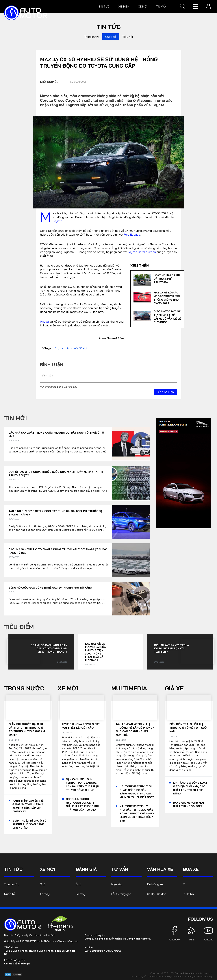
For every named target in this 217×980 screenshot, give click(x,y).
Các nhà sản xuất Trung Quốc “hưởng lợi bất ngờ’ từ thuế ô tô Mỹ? (56, 434)
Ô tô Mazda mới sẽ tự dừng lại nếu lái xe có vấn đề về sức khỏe (167, 317)
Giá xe (174, 688)
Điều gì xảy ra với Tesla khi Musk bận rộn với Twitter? (171, 648)
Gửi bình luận (165, 392)
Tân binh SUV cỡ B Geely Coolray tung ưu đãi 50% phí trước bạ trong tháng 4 (56, 513)
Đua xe (191, 869)
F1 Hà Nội (189, 894)
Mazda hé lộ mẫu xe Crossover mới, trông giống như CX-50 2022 (167, 298)
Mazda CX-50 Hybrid (79, 348)
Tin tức (104, 6)
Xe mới (143, 6)
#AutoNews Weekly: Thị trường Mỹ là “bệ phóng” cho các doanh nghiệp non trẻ (135, 730)
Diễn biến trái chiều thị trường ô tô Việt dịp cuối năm (188, 728)
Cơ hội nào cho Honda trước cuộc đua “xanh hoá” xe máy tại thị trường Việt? (56, 474)
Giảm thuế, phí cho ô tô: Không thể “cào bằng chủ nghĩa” (30, 824)
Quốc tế (111, 37)
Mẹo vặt (117, 884)
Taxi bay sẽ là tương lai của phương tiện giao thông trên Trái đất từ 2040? (95, 652)
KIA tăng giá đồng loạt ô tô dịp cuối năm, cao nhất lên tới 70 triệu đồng (190, 788)
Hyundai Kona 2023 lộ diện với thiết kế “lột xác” (81, 726)
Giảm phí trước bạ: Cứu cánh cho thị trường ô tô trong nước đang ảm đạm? (27, 730)
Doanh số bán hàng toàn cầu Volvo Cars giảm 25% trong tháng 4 (49, 648)
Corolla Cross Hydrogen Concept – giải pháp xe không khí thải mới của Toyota (82, 804)
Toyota (58, 221)
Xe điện (124, 6)
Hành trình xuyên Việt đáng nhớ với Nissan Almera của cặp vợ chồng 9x (29, 806)
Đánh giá (86, 869)
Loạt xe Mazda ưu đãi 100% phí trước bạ (167, 279)
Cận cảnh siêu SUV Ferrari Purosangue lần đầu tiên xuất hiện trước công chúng (82, 785)
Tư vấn (161, 6)
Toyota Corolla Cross (142, 252)
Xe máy (45, 894)
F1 (184, 884)
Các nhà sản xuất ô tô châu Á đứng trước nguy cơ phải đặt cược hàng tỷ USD (58, 551)
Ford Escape (132, 234)
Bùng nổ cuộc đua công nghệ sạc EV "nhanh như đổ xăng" (51, 588)
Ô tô (43, 884)
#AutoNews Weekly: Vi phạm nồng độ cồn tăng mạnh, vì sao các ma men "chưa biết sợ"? (137, 792)
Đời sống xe (155, 884)
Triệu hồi (127, 37)
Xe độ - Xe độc (157, 894)
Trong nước (92, 37)
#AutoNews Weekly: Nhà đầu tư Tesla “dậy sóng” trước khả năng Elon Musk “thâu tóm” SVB (137, 813)
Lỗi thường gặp (121, 894)
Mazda (44, 321)
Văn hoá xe (160, 869)
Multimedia (129, 688)
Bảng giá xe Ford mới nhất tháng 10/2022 (188, 805)
